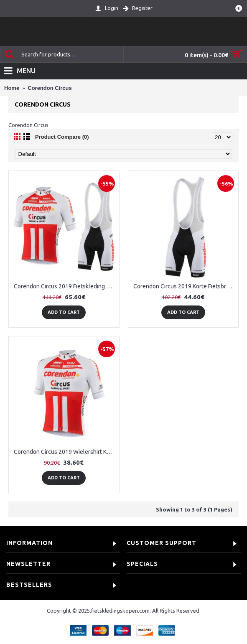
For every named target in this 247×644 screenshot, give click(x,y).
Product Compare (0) (62, 137)
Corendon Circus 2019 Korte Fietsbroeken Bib (185, 286)
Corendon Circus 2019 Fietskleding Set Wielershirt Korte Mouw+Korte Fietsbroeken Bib (65, 286)
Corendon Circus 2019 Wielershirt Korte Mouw (65, 452)
